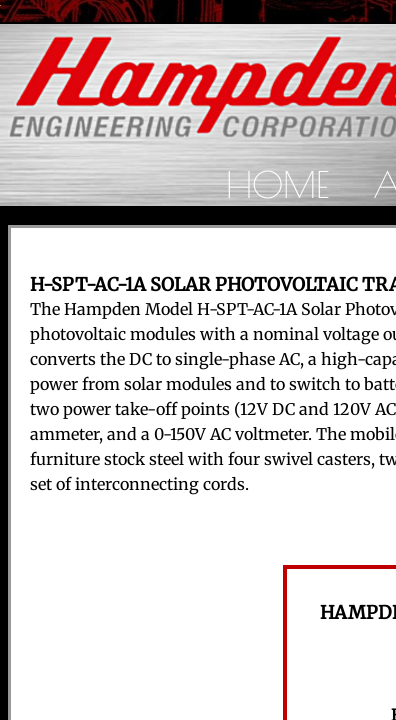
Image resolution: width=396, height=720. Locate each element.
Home (277, 184)
